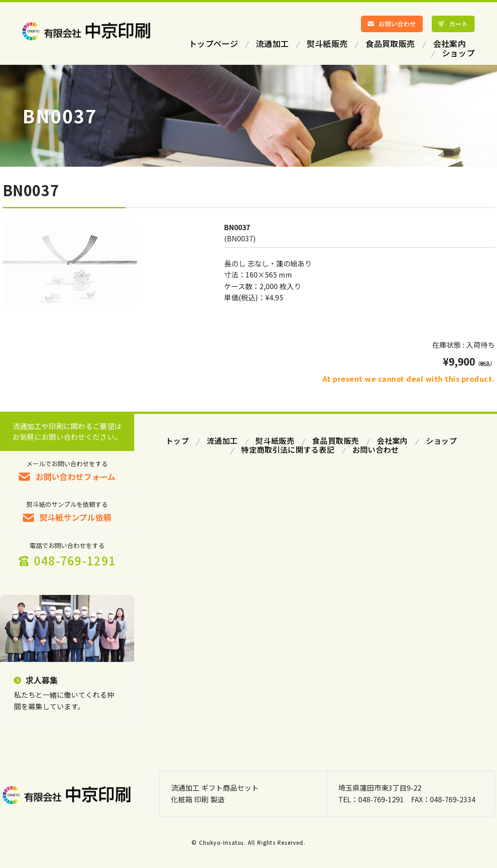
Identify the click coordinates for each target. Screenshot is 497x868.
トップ (177, 440)
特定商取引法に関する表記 (288, 449)
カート (459, 24)
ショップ (441, 440)
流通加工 (222, 440)
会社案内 (392, 440)
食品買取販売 (336, 440)
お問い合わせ (397, 24)
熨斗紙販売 (275, 440)
